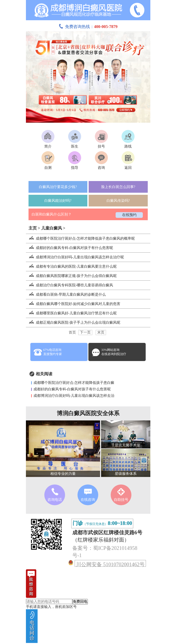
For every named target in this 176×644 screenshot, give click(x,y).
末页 (101, 332)
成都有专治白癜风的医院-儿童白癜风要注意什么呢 (71, 266)
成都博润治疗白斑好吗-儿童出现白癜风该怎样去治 (74, 396)
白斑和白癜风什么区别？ (52, 214)
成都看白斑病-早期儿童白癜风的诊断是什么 (66, 295)
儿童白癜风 (52, 228)
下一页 (85, 332)
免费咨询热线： (88, 27)
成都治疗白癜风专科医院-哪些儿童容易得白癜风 (70, 285)
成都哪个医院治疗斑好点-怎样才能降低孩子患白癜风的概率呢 (80, 238)
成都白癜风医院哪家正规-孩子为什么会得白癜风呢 (71, 276)
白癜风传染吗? (118, 201)
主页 (33, 228)
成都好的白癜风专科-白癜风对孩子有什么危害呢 (70, 248)
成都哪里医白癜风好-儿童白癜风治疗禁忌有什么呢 (71, 313)
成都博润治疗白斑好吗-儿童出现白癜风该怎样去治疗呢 (75, 257)
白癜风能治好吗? (58, 201)
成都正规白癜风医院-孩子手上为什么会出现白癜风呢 (73, 323)
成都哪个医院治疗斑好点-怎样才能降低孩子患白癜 (74, 383)
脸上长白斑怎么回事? (118, 187)
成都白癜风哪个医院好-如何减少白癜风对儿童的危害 (73, 304)
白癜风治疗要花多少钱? (58, 187)
